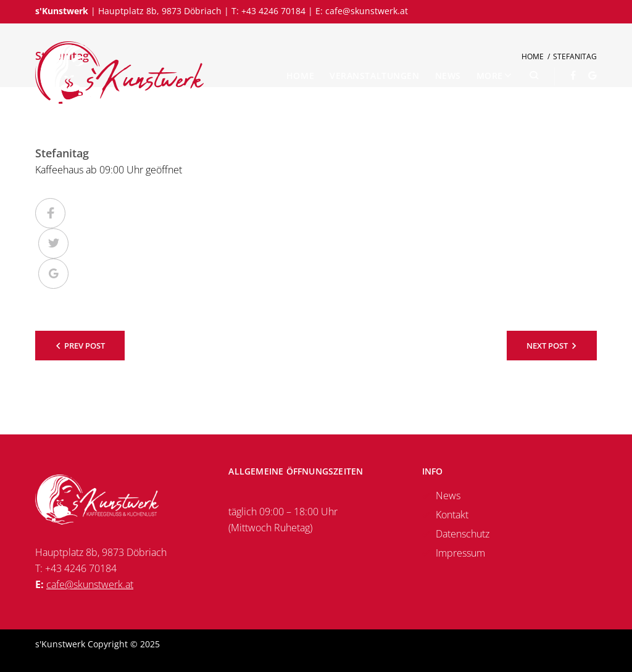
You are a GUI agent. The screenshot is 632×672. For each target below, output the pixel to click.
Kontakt (452, 515)
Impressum (460, 553)
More (490, 76)
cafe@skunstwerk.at (367, 11)
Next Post (547, 346)
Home (300, 76)
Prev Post (85, 346)
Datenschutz (463, 534)
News (448, 76)
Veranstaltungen (374, 76)
